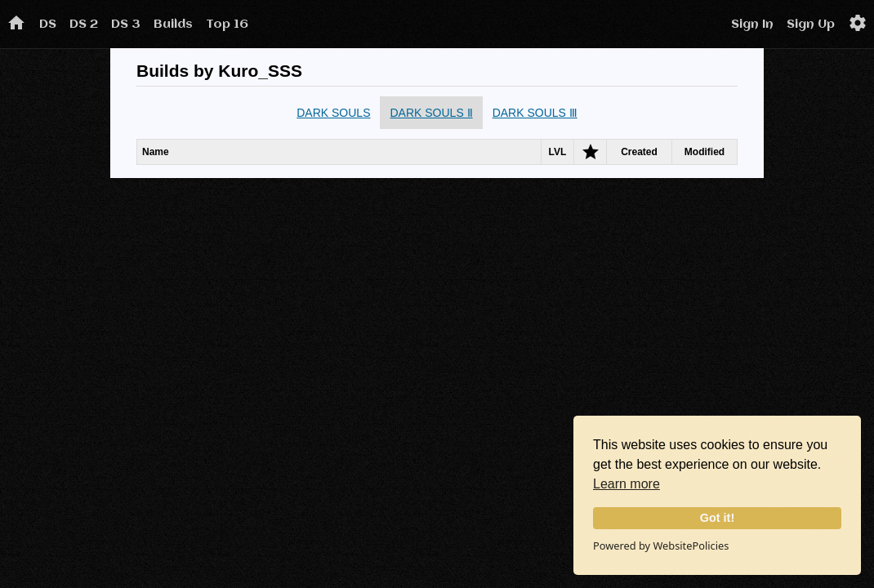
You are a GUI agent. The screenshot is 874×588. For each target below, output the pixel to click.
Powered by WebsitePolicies (661, 546)
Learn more (627, 484)
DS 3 (126, 24)
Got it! (717, 518)
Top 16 (227, 24)
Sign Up (811, 24)
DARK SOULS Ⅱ (431, 113)
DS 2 (84, 24)
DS (48, 24)
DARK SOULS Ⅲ (535, 113)
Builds (173, 24)
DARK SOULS (333, 113)
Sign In (752, 24)
